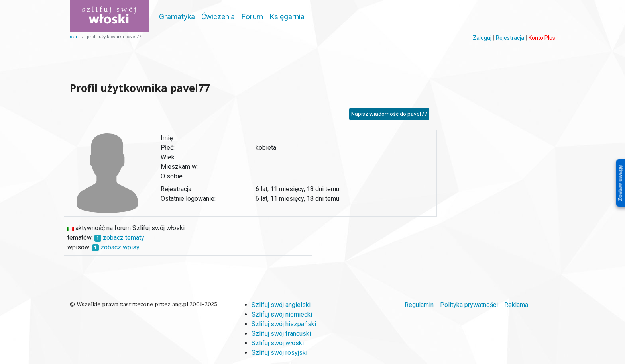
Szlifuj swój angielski (281, 305)
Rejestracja (510, 38)
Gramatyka (177, 17)
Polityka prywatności (469, 305)
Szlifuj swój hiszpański (284, 324)
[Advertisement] (250, 60)
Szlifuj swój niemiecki (282, 314)
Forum (252, 17)
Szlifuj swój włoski (278, 343)
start (74, 37)
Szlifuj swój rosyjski (279, 353)
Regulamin (419, 305)
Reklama (516, 305)
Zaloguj (482, 38)
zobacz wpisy (120, 247)
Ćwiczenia (218, 17)
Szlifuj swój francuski (281, 334)
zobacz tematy (124, 238)
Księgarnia (287, 17)
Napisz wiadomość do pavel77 (389, 114)
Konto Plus (542, 38)
